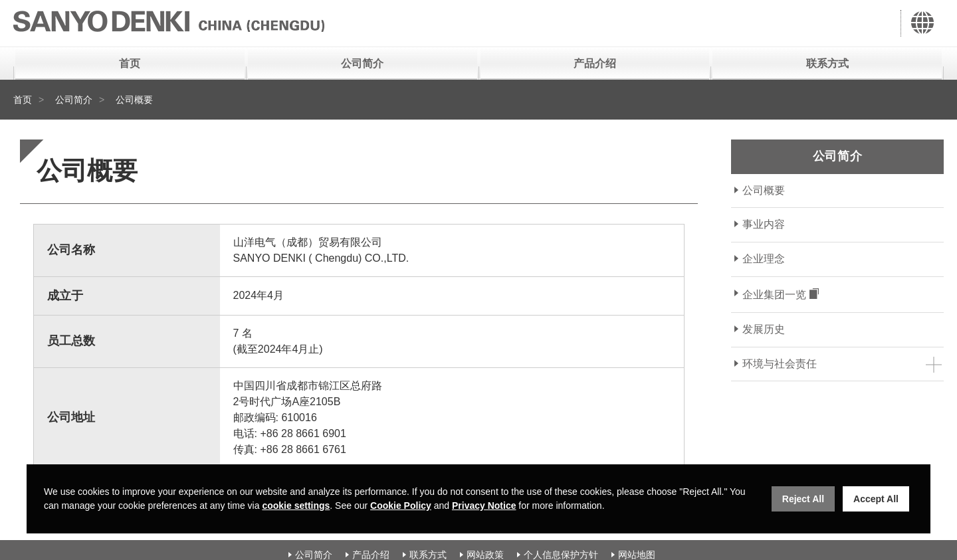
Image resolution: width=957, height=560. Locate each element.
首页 (130, 63)
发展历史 (764, 329)
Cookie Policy (401, 506)
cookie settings (296, 506)
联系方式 (827, 63)
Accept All (876, 499)
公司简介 (362, 63)
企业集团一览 (774, 295)
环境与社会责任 (780, 364)
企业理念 (764, 259)
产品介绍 (595, 63)
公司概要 (764, 190)
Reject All (803, 499)
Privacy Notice (484, 506)
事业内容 (764, 224)
